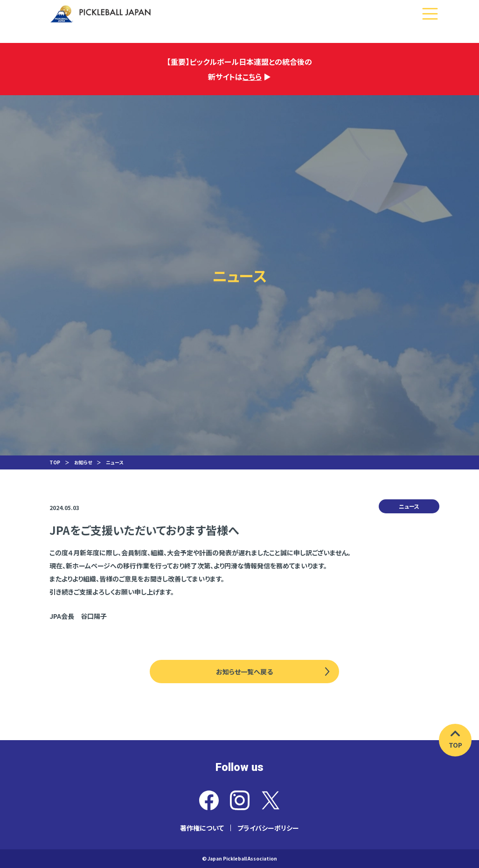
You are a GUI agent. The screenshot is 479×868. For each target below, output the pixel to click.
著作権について (202, 828)
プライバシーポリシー (268, 828)
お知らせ (83, 462)
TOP (55, 462)
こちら (252, 77)
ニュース (115, 462)
